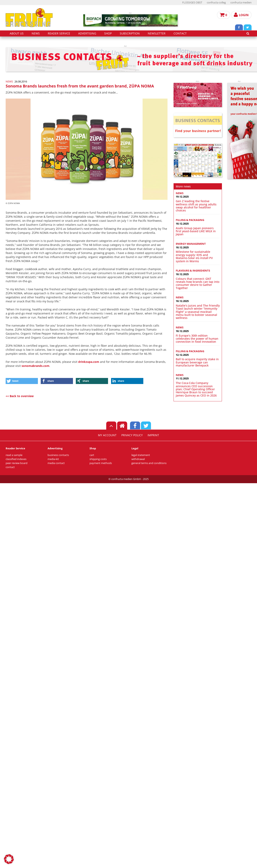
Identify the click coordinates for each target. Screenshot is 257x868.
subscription (130, 33)
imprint (153, 435)
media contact (56, 463)
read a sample (14, 455)
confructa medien (241, 3)
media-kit (53, 459)
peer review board (17, 463)
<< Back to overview (20, 396)
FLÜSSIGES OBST (192, 3)
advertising (87, 33)
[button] (22, 381)
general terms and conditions (149, 463)
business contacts (58, 455)
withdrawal (138, 459)
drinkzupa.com (89, 362)
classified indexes (16, 459)
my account (107, 435)
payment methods (101, 463)
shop (108, 33)
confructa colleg (216, 3)
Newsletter (157, 33)
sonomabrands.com (35, 366)
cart (92, 455)
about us (17, 33)
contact (180, 33)
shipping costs (98, 459)
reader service (59, 33)
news (36, 33)
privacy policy (132, 435)
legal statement (141, 455)
